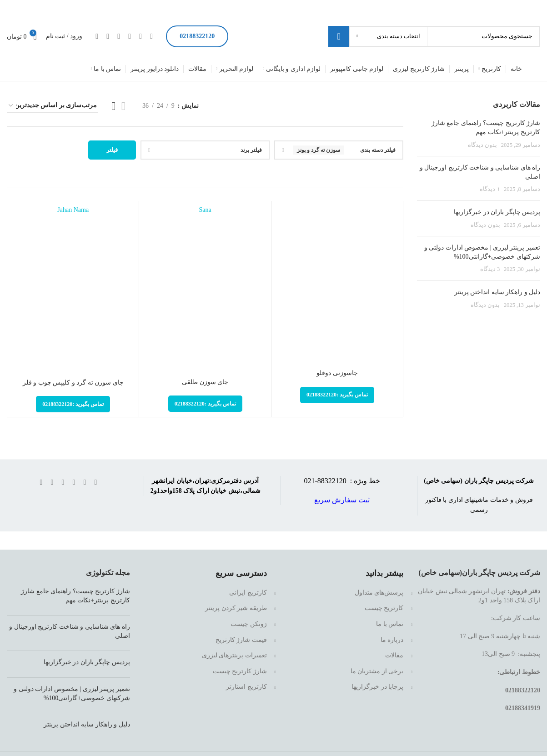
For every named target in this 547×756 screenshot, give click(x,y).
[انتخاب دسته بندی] (388, 36)
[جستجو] (434, 36)
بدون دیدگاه (482, 145)
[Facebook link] (151, 36)
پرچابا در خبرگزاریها (377, 687)
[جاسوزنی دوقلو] (337, 287)
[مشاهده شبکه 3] (113, 106)
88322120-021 (326, 481)
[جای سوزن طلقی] (205, 292)
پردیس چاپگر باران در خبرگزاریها (497, 212)
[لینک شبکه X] (141, 36)
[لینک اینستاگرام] (130, 36)
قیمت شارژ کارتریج (241, 640)
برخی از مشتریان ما (377, 671)
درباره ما (392, 640)
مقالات (394, 655)
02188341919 (523, 708)
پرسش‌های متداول (379, 593)
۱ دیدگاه (490, 189)
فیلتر (112, 150)
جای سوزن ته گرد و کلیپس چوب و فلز (73, 383)
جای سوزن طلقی (205, 382)
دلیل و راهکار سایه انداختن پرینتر (497, 292)
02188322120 (197, 36)
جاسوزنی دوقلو (337, 373)
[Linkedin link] (119, 36)
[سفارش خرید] (52, 106)
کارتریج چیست (384, 608)
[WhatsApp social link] (108, 36)
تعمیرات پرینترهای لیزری (234, 655)
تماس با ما (390, 624)
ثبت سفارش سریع (342, 500)
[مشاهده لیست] (123, 106)
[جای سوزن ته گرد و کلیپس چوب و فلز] (73, 292)
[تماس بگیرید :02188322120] (337, 395)
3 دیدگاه (490, 269)
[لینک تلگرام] (97, 36)
